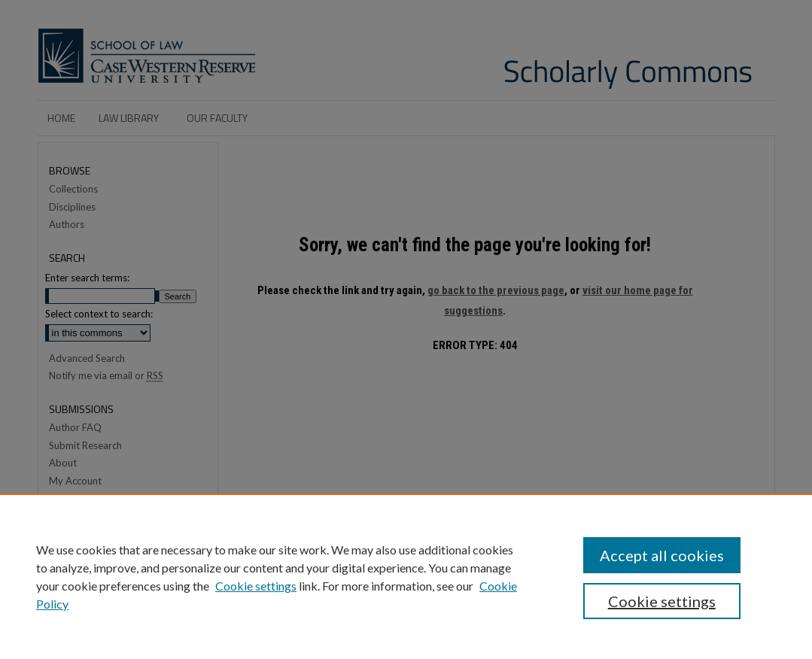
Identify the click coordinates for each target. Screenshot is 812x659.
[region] (406, 576)
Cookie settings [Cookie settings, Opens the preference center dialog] (662, 601)
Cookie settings (256, 586)
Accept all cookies (662, 555)
